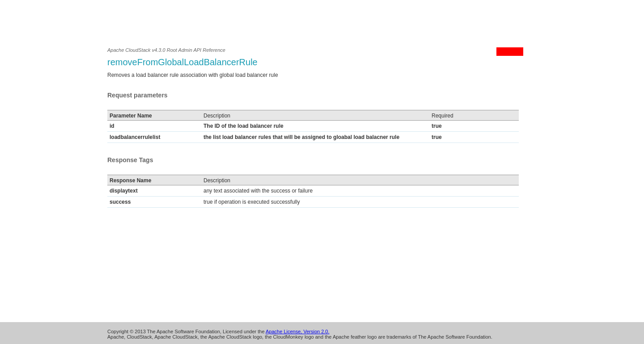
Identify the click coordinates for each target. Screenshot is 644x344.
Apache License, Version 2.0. (297, 331)
